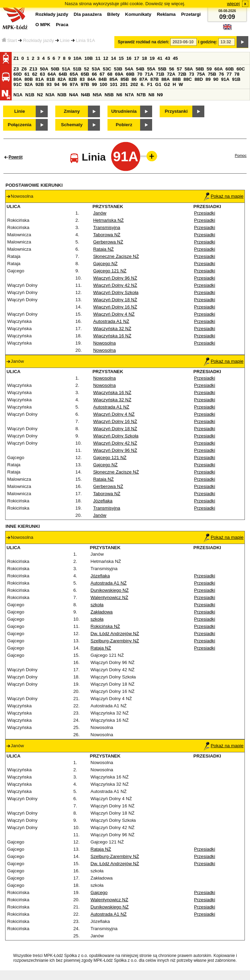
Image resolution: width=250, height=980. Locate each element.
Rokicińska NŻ (105, 626)
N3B (62, 95)
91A (225, 79)
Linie (65, 40)
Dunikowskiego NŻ (110, 590)
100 (103, 84)
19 (152, 58)
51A (66, 69)
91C (18, 84)
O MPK (43, 25)
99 (94, 84)
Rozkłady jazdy (38, 40)
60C (241, 69)
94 (57, 84)
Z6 (24, 69)
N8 (151, 95)
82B (73, 79)
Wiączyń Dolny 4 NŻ (114, 314)
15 (121, 58)
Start (9, 40)
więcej (233, 4)
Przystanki (176, 111)
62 (35, 74)
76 (221, 74)
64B (63, 74)
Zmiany (72, 111)
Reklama (166, 14)
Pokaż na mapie (224, 196)
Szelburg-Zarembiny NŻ (115, 641)
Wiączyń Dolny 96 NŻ (115, 278)
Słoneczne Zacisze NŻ (116, 256)
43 (168, 58)
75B (212, 74)
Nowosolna (104, 343)
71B (160, 74)
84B (103, 79)
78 (237, 74)
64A (52, 74)
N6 (119, 95)
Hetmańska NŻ (108, 220)
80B (29, 79)
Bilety (113, 14)
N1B (30, 95)
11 (98, 58)
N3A (50, 95)
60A (218, 69)
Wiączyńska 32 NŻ (112, 329)
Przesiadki (204, 213)
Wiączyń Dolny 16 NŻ (115, 307)
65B (85, 74)
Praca (62, 25)
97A (74, 84)
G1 (158, 84)
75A (201, 74)
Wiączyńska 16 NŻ (112, 336)
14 (113, 58)
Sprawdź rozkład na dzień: (144, 42)
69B (130, 74)
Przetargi (191, 14)
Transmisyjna (107, 227)
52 (87, 69)
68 (110, 74)
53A (96, 69)
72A (171, 74)
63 (42, 74)
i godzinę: (208, 42)
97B (85, 84)
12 (106, 58)
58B (200, 69)
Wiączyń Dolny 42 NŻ (115, 285)
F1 (150, 84)
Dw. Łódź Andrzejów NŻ (115, 634)
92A (29, 84)
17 (137, 58)
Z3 (16, 69)
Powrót (16, 157)
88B (177, 79)
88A (166, 79)
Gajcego (99, 892)
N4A (74, 95)
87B (155, 79)
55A (151, 69)
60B (230, 69)
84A (91, 79)
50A (44, 69)
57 (179, 69)
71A (149, 74)
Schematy (72, 125)
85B (125, 79)
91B (236, 79)
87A (144, 79)
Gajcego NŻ (105, 264)
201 (124, 84)
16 (129, 58)
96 (65, 84)
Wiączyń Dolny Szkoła (116, 292)
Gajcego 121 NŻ (110, 271)
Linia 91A (86, 40)
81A (39, 79)
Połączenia (20, 125)
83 (82, 79)
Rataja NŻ (103, 249)
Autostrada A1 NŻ (111, 321)
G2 (167, 84)
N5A (97, 95)
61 (27, 74)
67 (102, 74)
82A (62, 79)
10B (89, 58)
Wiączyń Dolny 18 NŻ (115, 300)
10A (78, 58)
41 (160, 58)
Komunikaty (138, 14)
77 (229, 74)
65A (74, 74)
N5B (109, 95)
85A (114, 79)
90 (216, 79)
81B (50, 79)
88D (198, 79)
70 (140, 74)
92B (39, 84)
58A (189, 69)
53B (118, 69)
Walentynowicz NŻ (110, 597)
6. (143, 84)
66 (94, 74)
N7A (130, 95)
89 (208, 79)
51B (77, 69)
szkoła (97, 605)
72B (182, 74)
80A (18, 79)
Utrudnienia (124, 111)
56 (172, 69)
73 (191, 74)
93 (49, 84)
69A (119, 74)
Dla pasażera (88, 14)
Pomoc (241, 155)
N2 (40, 95)
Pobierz (124, 125)
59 (209, 69)
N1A (18, 95)
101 (114, 84)
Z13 (33, 69)
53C (107, 69)
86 (134, 79)
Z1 (16, 58)
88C (187, 79)
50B (55, 69)
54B (140, 69)
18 (144, 58)
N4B (86, 95)
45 (175, 58)
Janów (100, 213)
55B (162, 69)
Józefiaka (103, 501)
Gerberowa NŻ (108, 242)
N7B (141, 95)
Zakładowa (102, 612)
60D (18, 74)
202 (134, 84)
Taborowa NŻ (107, 235)
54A (129, 69)
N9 (160, 95)
